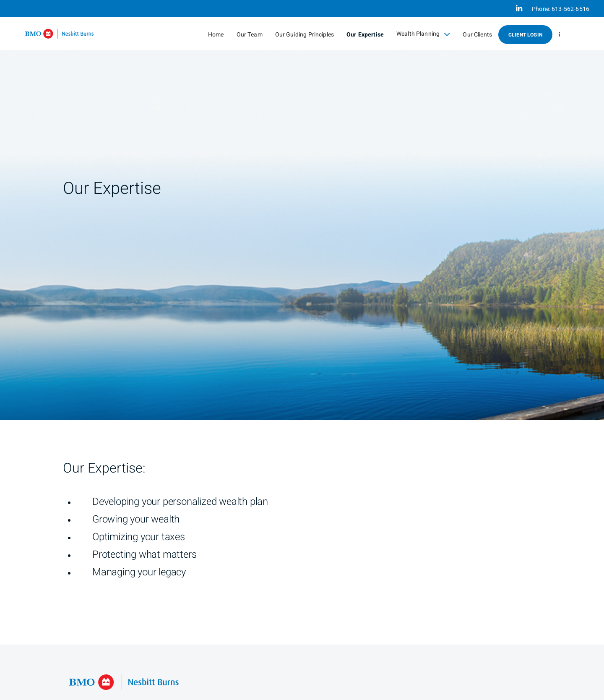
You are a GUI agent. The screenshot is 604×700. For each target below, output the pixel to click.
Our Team (250, 35)
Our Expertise (365, 35)
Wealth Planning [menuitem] (423, 34)
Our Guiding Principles (305, 35)
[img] (302, 210)
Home (216, 35)
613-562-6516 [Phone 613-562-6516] (570, 9)
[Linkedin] (519, 8)
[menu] (559, 35)
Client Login (525, 35)
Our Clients (477, 35)
